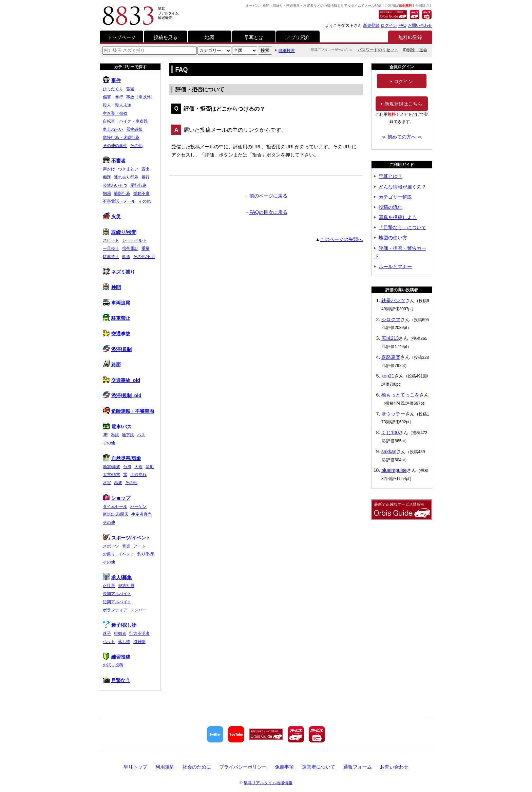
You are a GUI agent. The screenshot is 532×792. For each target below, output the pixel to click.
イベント (126, 554)
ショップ (117, 498)
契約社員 (126, 586)
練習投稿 (117, 657)
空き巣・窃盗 (115, 113)
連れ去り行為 (126, 177)
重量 (146, 248)
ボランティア (115, 610)
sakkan (389, 452)
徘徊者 (120, 633)
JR (105, 435)
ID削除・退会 (415, 50)
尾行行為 (138, 185)
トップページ (121, 37)
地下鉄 (128, 435)
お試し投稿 (113, 665)
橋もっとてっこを (400, 395)
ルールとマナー (395, 266)
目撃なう (117, 680)
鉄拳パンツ (393, 300)
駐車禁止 (111, 257)
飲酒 (126, 257)
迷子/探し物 (120, 625)
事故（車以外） (140, 97)
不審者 (114, 161)
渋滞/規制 (117, 349)
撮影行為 (122, 194)
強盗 (130, 89)
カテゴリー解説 (395, 197)
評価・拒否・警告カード (400, 252)
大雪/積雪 (111, 475)
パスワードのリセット (378, 50)
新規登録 (371, 25)
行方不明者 (139, 633)
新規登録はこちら (402, 104)
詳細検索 (287, 51)
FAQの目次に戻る (268, 212)
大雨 (138, 467)
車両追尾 (117, 303)
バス (141, 435)
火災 (112, 217)
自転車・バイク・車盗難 (125, 121)
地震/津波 (111, 467)
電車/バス (117, 427)
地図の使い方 (393, 238)
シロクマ (391, 319)
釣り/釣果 (146, 554)
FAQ (402, 25)
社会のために (197, 767)
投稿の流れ (391, 207)
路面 (112, 365)
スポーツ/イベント (127, 538)
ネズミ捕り (119, 272)
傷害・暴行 (113, 97)
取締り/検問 (120, 232)
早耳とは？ (391, 176)
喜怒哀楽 (391, 357)
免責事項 (284, 767)
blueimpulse (394, 470)
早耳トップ (135, 767)
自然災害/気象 (122, 458)
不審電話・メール (119, 201)
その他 (136, 146)
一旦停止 (111, 248)
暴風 (150, 467)
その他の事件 (115, 146)
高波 (118, 483)
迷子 (107, 633)
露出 (146, 169)
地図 (210, 37)
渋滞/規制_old (122, 395)
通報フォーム (358, 767)
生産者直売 (141, 514)
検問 (112, 287)
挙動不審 (141, 194)
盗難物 (139, 642)
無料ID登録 (410, 37)
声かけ (109, 169)
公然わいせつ (115, 185)
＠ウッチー (393, 414)
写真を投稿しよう (398, 217)
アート (139, 546)
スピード (111, 240)
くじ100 (390, 432)
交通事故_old (121, 380)
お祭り (109, 554)
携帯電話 (130, 248)
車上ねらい (113, 129)
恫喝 (107, 194)
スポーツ (111, 546)
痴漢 (107, 177)
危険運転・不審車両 (128, 411)
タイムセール (115, 506)
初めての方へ (402, 137)
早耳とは (254, 37)
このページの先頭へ (341, 239)
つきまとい (128, 169)
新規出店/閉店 (116, 514)
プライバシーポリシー (243, 767)
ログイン (389, 25)
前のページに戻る (268, 196)
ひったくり (113, 89)
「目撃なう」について (402, 227)
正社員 (109, 586)
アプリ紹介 (298, 37)
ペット (109, 642)
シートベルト (134, 240)
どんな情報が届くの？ (402, 187)
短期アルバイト (117, 602)
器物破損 (134, 129)
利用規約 (165, 767)
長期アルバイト (117, 594)
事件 (112, 80)
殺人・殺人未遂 (117, 105)
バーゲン (138, 506)
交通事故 (117, 334)
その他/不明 (144, 257)
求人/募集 (117, 577)
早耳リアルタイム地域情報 (268, 783)
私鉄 (115, 435)
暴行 (146, 177)
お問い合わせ (420, 25)
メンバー (138, 610)
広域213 (390, 338)
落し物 (124, 642)
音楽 (126, 546)
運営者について (319, 767)
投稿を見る (166, 37)
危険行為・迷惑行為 (121, 137)
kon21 (388, 376)
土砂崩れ (138, 475)
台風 (127, 467)
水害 (107, 483)
